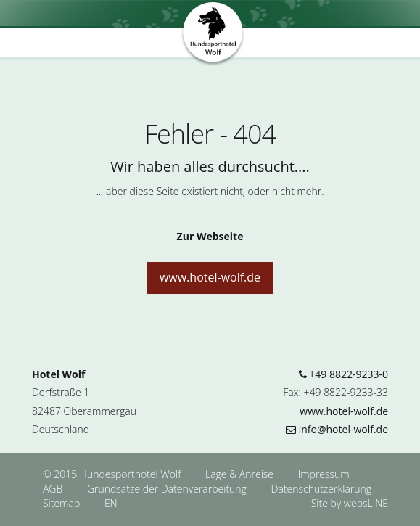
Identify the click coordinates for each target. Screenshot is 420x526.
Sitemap (61, 503)
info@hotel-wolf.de (337, 429)
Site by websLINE (350, 503)
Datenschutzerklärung (322, 489)
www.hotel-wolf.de (210, 277)
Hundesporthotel (213, 35)
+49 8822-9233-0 (343, 374)
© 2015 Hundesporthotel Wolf (112, 474)
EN (111, 503)
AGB (54, 489)
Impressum (324, 474)
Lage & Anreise (241, 474)
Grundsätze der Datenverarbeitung (168, 489)
